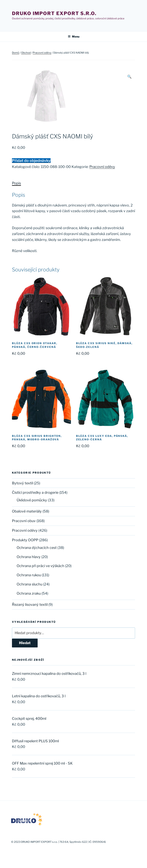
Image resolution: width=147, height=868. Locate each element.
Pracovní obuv (24, 521)
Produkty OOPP (25, 540)
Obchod (26, 53)
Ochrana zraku (29, 593)
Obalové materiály (27, 511)
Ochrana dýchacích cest (37, 548)
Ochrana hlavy (29, 557)
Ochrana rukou (29, 575)
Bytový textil (22, 483)
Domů (16, 53)
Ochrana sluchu (29, 584)
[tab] (16, 183)
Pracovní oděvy (42, 53)
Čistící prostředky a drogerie (35, 492)
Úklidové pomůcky (32, 500)
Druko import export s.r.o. (54, 13)
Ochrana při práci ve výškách (40, 566)
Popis (16, 183)
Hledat (25, 643)
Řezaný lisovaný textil (30, 605)
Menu (74, 36)
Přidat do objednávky (31, 161)
